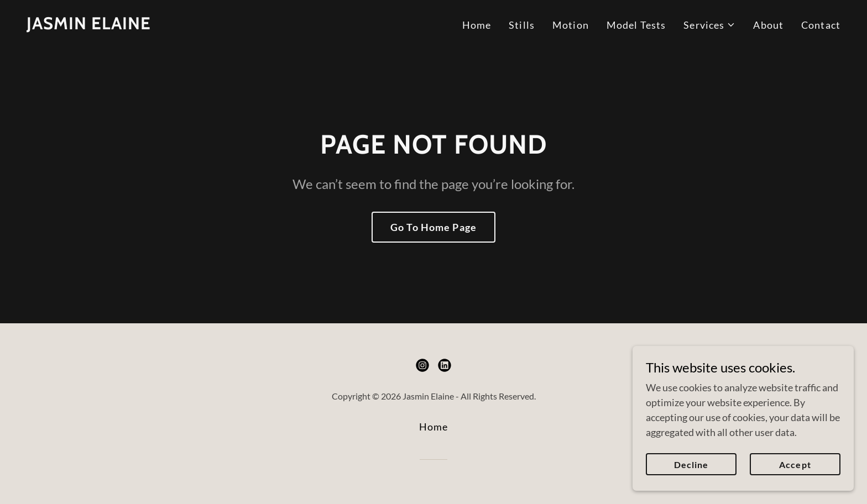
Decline (691, 464)
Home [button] (434, 427)
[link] (89, 25)
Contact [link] (821, 25)
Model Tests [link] (636, 25)
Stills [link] (522, 25)
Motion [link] (571, 25)
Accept (795, 464)
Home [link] (477, 25)
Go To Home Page (433, 227)
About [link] (768, 25)
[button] (709, 25)
